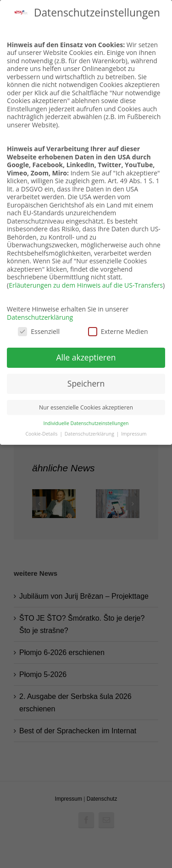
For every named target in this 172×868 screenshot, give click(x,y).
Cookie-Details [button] (42, 434)
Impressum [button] (134, 434)
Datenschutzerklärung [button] (90, 434)
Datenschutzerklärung (40, 317)
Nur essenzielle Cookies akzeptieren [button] (86, 407)
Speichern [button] (86, 383)
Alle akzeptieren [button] (86, 357)
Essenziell (39, 331)
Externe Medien (118, 331)
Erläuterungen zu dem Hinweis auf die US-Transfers (86, 285)
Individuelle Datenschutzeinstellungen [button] (86, 423)
